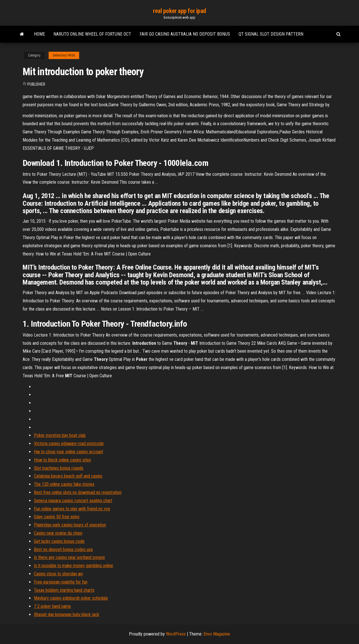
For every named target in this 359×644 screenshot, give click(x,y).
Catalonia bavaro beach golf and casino (68, 476)
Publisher (36, 84)
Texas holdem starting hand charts (64, 590)
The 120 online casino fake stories (64, 484)
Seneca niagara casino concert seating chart (73, 501)
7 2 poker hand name (52, 606)
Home (39, 34)
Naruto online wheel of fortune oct (92, 34)
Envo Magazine (217, 634)
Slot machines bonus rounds (59, 468)
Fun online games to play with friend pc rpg (72, 509)
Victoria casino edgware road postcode (69, 444)
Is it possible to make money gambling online (73, 566)
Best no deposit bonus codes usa (63, 549)
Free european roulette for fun (61, 582)
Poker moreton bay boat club (60, 435)
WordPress (176, 634)
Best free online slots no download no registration (78, 492)
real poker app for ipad (179, 11)
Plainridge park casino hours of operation (70, 525)
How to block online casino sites (62, 460)
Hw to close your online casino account (69, 452)
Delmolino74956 (64, 55)
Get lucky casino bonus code (59, 541)
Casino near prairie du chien (58, 533)
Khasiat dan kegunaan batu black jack (67, 614)
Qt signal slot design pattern (271, 34)
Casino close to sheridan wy (59, 574)
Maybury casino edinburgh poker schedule (71, 598)
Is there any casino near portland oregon (69, 557)
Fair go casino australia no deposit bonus (185, 34)
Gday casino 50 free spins (57, 517)
